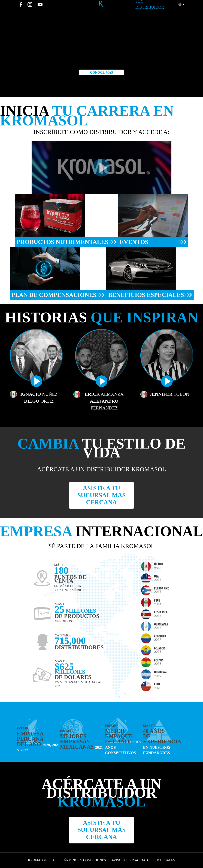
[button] (181, 4)
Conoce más (101, 72)
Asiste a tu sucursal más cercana (101, 495)
